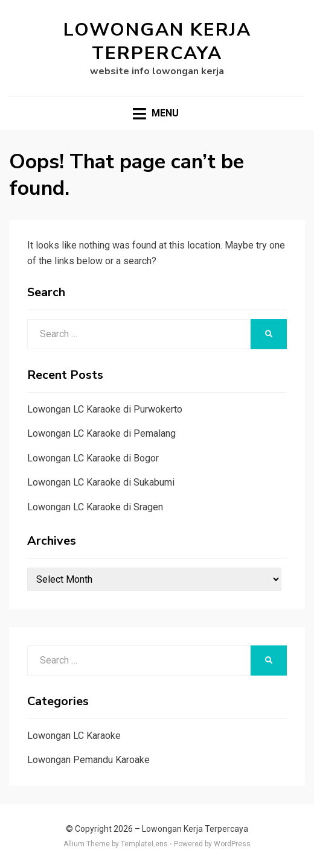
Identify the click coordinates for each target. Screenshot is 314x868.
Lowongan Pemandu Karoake (88, 760)
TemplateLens (144, 844)
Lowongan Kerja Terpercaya (157, 42)
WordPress (232, 844)
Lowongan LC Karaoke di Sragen (95, 507)
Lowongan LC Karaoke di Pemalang (101, 433)
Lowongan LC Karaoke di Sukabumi (101, 482)
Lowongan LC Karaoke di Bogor (93, 458)
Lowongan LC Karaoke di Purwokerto (105, 409)
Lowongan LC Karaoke (74, 736)
